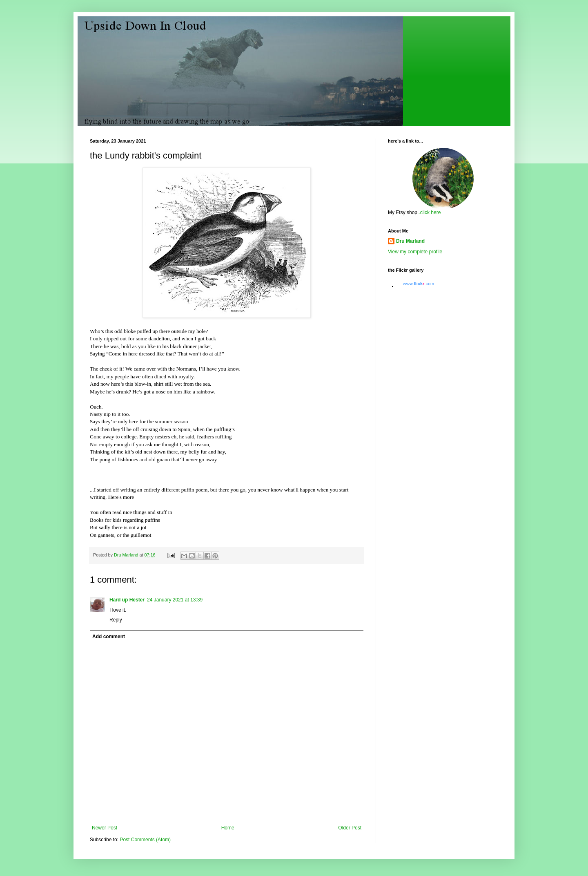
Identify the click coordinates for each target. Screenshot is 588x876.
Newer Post (105, 828)
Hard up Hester (127, 600)
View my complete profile (415, 252)
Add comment (109, 637)
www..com (419, 284)
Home (228, 828)
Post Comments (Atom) (145, 840)
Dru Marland (410, 241)
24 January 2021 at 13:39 (175, 600)
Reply (116, 620)
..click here (429, 212)
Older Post (350, 828)
